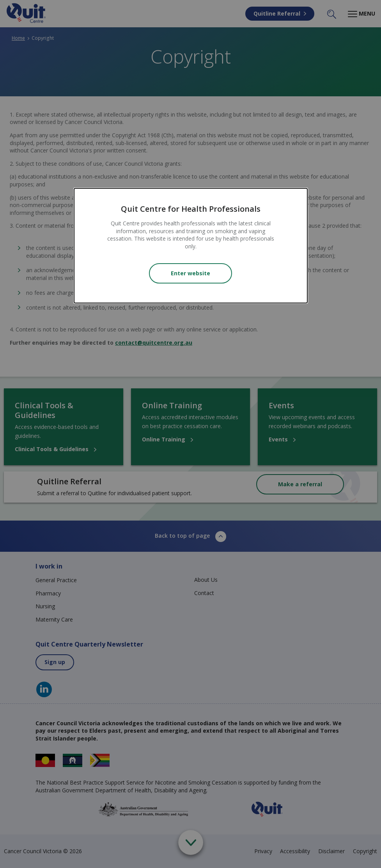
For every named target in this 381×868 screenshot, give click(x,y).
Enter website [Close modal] (190, 273)
